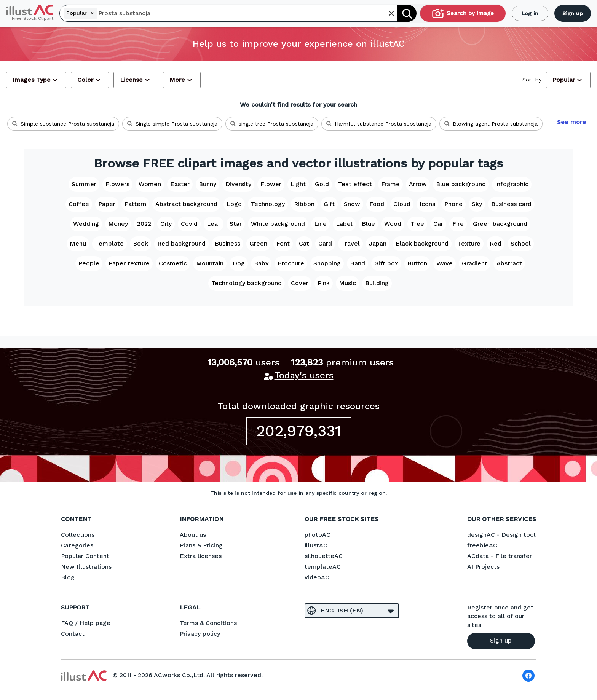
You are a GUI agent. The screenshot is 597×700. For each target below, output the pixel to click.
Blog (68, 577)
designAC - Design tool (501, 535)
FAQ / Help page (86, 623)
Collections (78, 535)
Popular (81, 13)
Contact (73, 634)
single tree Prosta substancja (272, 124)
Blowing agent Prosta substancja (491, 124)
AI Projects (483, 567)
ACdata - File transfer (500, 556)
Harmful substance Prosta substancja (379, 124)
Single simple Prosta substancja (172, 124)
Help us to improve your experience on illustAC (299, 44)
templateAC (323, 567)
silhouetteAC (324, 556)
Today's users (304, 375)
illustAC (316, 545)
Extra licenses (201, 556)
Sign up (573, 13)
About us (193, 535)
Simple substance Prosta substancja (63, 124)
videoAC (317, 577)
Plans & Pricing (201, 545)
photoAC (318, 535)
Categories (77, 545)
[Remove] (92, 13)
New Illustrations (86, 567)
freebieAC (482, 545)
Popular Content (85, 556)
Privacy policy (200, 634)
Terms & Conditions (208, 623)
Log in (530, 13)
